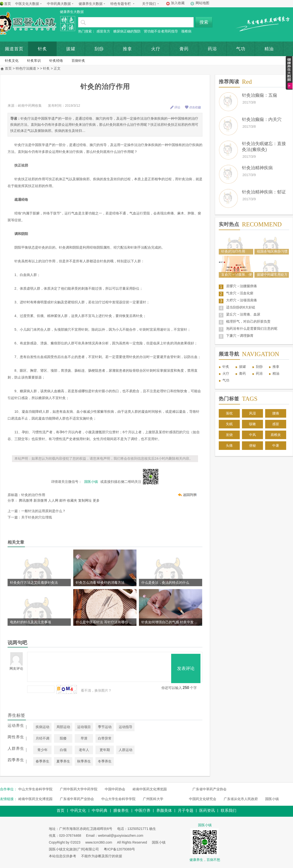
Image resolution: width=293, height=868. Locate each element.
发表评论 (186, 668)
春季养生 (42, 761)
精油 (276, 373)
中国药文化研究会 (203, 799)
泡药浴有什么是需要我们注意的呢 (252, 328)
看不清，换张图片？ (96, 690)
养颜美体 (164, 810)
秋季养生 (84, 761)
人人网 (53, 500)
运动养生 (16, 725)
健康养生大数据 (91, 4)
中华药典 (100, 810)
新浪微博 (40, 500)
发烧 (229, 435)
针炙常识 (34, 61)
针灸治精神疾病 (257, 168)
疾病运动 (42, 727)
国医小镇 (272, 799)
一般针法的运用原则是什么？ (43, 511)
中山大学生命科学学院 (35, 789)
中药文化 (78, 810)
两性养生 (16, 737)
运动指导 (126, 727)
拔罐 (71, 49)
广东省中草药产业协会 (209, 789)
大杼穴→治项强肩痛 (241, 300)
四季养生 (16, 760)
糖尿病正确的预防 (127, 31)
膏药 (184, 49)
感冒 (276, 424)
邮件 (63, 500)
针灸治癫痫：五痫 (260, 95)
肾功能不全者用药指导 (161, 31)
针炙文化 (12, 61)
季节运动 (105, 727)
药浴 (212, 49)
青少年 (42, 750)
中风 (252, 435)
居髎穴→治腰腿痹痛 (241, 286)
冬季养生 (105, 761)
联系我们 (229, 810)
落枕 (229, 413)
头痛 (229, 445)
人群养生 (16, 748)
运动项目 (84, 727)
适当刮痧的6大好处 (241, 307)
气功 (241, 49)
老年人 (84, 750)
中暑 (276, 445)
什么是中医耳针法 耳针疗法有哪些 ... (104, 622)
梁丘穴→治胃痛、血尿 (243, 314)
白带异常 (105, 738)
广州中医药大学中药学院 (79, 789)
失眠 (229, 424)
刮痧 (99, 49)
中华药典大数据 (59, 4)
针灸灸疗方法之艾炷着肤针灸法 (34, 582)
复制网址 (85, 500)
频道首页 (14, 49)
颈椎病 (186, 31)
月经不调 (42, 738)
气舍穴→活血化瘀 (240, 293)
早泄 (84, 738)
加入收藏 (178, 3)
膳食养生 (121, 810)
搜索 (204, 22)
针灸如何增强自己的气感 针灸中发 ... (169, 622)
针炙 (42, 49)
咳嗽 (252, 424)
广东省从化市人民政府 (241, 799)
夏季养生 (63, 761)
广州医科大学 (153, 799)
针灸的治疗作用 (33, 495)
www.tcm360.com (99, 842)
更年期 (105, 750)
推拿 (127, 49)
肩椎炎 (276, 435)
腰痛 (276, 413)
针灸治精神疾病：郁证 (264, 192)
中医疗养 (143, 810)
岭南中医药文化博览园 (150, 789)
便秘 (252, 445)
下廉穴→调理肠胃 (240, 336)
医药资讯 (207, 810)
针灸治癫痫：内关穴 (262, 119)
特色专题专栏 (121, 4)
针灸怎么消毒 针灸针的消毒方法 (100, 582)
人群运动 (126, 750)
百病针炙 (78, 61)
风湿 (252, 413)
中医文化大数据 (27, 4)
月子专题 (186, 810)
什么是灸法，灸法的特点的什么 (165, 582)
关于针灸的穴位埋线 (37, 517)
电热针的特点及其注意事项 (31, 622)
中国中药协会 (115, 789)
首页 (8, 4)
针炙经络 (56, 61)
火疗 (156, 49)
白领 (63, 750)
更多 (96, 500)
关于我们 (149, 4)
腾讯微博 (26, 500)
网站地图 (202, 3)
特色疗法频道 (26, 68)
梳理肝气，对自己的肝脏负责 (248, 321)
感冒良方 (103, 31)
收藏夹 (72, 500)
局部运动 (63, 727)
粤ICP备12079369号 (119, 849)
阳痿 (63, 738)
